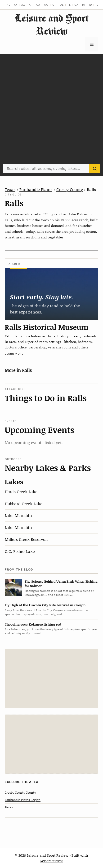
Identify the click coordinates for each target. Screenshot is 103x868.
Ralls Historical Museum (47, 327)
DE (62, 5)
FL (69, 5)
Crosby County (70, 189)
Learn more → (16, 354)
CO (46, 5)
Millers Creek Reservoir (26, 539)
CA (38, 5)
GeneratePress (51, 861)
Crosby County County (20, 792)
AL (8, 5)
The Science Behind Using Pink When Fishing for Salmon (61, 584)
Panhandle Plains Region (23, 800)
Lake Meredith (18, 515)
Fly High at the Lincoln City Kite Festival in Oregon (45, 605)
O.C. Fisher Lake (20, 551)
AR (31, 5)
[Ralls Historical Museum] (51, 294)
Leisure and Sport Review (52, 24)
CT (54, 5)
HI (84, 5)
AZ (23, 5)
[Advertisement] (51, 110)
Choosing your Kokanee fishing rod (33, 624)
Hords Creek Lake (21, 491)
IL (97, 5)
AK (16, 5)
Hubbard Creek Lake (24, 504)
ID (91, 5)
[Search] (95, 169)
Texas (10, 189)
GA (76, 5)
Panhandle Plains (36, 189)
